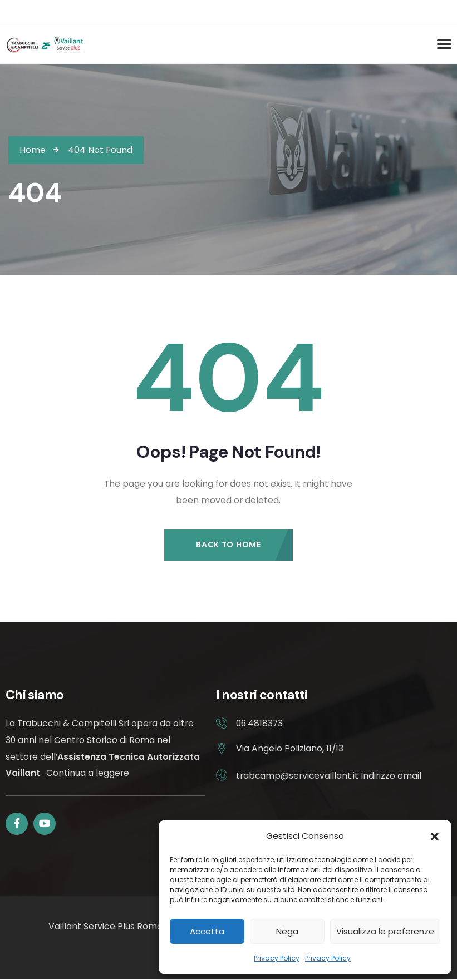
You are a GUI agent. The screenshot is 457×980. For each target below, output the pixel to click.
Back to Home (228, 545)
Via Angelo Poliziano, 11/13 (290, 749)
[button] (435, 836)
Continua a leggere (88, 773)
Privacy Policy (277, 958)
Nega (287, 931)
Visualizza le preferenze (385, 931)
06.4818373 (259, 724)
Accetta (207, 931)
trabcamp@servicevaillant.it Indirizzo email (329, 776)
